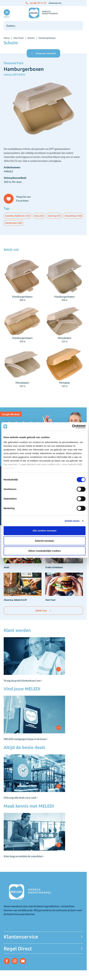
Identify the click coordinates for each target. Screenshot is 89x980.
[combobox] (43, 26)
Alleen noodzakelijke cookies (44, 551)
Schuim (31, 38)
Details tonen (72, 521)
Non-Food (19, 38)
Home (7, 38)
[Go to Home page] (43, 13)
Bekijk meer (43, 611)
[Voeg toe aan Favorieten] (19, 199)
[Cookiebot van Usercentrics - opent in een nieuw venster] (72, 427)
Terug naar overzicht (43, 53)
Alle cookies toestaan (45, 531)
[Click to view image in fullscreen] (43, 109)
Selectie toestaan (44, 541)
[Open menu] (6, 14)
